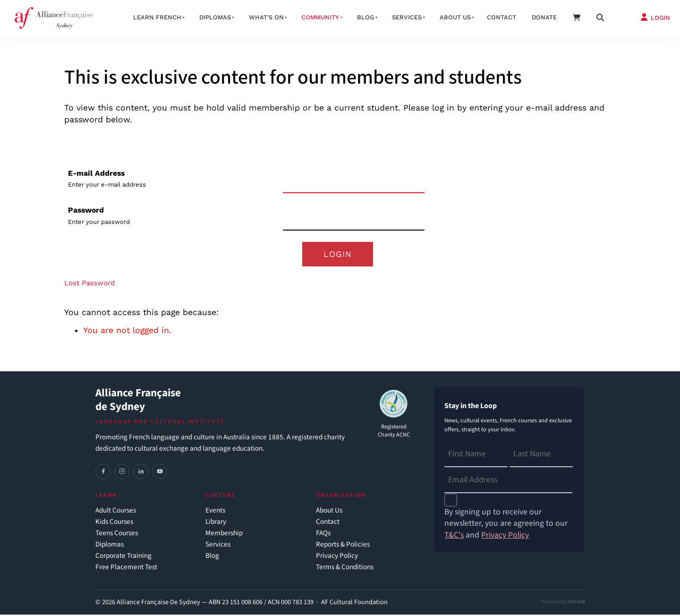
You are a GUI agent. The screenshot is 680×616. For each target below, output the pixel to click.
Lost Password (89, 284)
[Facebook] (103, 473)
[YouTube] (160, 473)
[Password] (354, 218)
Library (216, 523)
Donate (544, 17)
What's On (266, 17)
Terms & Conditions (345, 569)
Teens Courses (117, 535)
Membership (224, 535)
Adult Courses (116, 512)
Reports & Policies (343, 546)
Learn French (157, 17)
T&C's (454, 536)
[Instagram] (122, 473)
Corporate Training (123, 557)
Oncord (576, 603)
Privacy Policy (337, 557)
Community (320, 17)
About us (455, 17)
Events (215, 512)
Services (407, 17)
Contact (501, 17)
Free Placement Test (126, 569)
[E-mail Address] (354, 181)
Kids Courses (114, 523)
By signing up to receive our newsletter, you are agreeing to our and (506, 525)
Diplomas (215, 17)
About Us (329, 512)
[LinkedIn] (141, 473)
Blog (365, 17)
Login (338, 255)
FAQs (323, 535)
